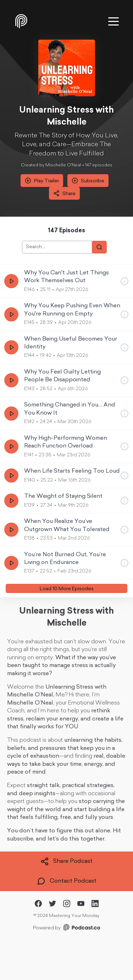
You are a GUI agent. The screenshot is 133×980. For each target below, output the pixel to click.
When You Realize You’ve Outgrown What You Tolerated (67, 525)
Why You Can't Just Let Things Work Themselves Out (66, 277)
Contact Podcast (67, 881)
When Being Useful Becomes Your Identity (71, 343)
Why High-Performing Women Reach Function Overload (66, 442)
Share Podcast (66, 861)
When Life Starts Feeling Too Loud (72, 471)
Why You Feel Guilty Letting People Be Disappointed (62, 376)
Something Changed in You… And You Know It (70, 409)
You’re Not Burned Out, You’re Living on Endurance (65, 559)
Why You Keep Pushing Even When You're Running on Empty (72, 310)
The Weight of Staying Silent (63, 496)
